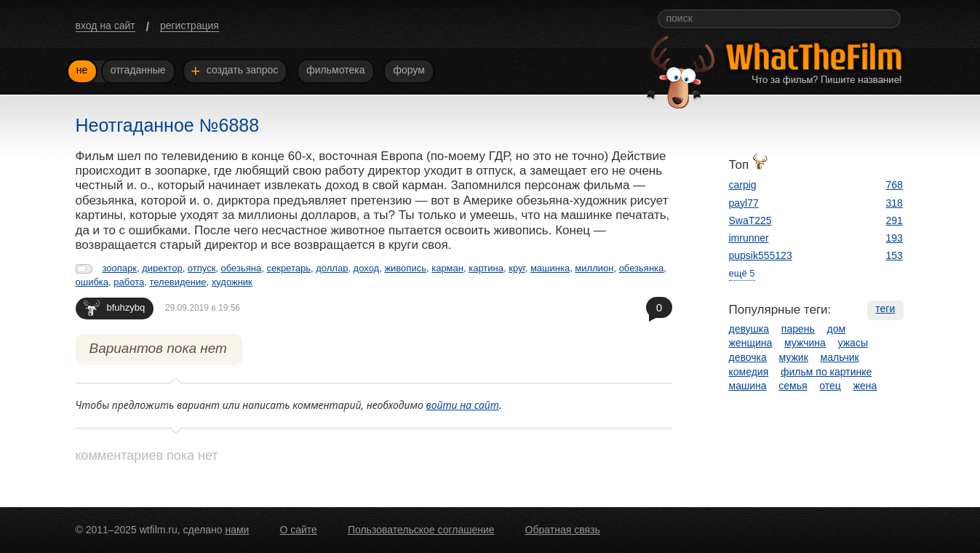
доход (367, 268)
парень (798, 329)
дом (837, 329)
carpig (743, 185)
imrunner (749, 238)
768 (895, 185)
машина (748, 386)
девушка (749, 329)
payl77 (744, 203)
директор (162, 268)
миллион (594, 268)
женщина (751, 343)
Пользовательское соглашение (421, 530)
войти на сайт (462, 405)
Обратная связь (563, 530)
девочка (748, 357)
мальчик (840, 357)
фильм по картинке (826, 372)
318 (895, 203)
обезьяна (242, 268)
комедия (749, 372)
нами (237, 530)
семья (793, 386)
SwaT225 (750, 220)
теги (885, 309)
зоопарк (120, 268)
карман (447, 268)
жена (865, 386)
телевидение (178, 282)
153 (895, 255)
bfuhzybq (115, 307)
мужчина (805, 343)
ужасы (853, 343)
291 (895, 220)
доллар (332, 268)
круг (517, 268)
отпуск (202, 268)
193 (895, 238)
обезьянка (642, 268)
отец (830, 386)
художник (232, 282)
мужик (794, 357)
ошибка (92, 282)
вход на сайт (105, 25)
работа (129, 282)
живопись (405, 268)
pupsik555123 (761, 255)
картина (486, 268)
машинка (550, 268)
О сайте (298, 530)
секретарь (288, 268)
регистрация (190, 25)
